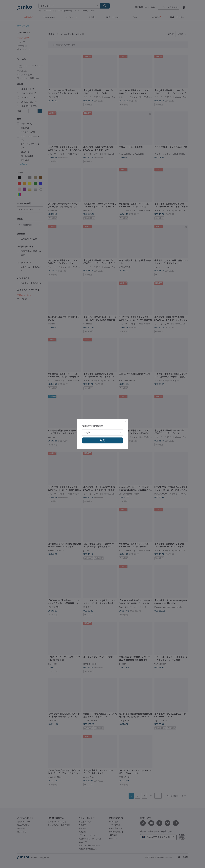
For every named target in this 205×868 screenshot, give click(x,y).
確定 (102, 440)
